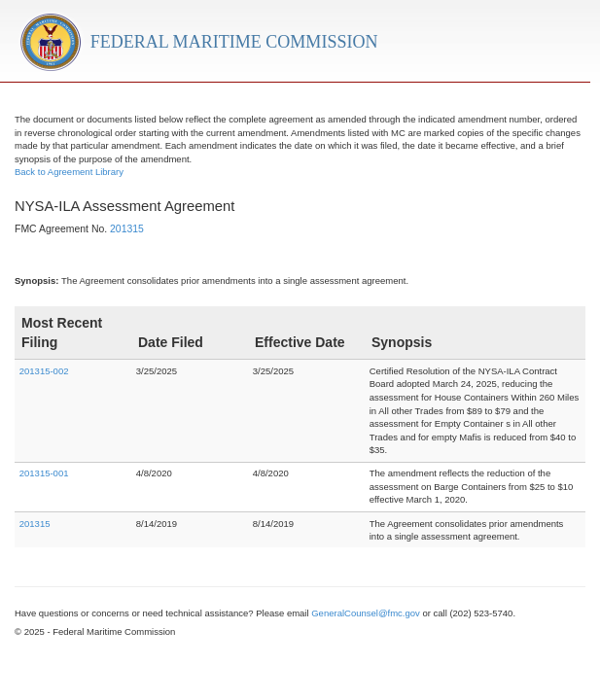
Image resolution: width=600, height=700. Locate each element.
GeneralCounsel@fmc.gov (366, 613)
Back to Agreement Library (69, 172)
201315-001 (44, 473)
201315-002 (44, 371)
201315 (127, 229)
